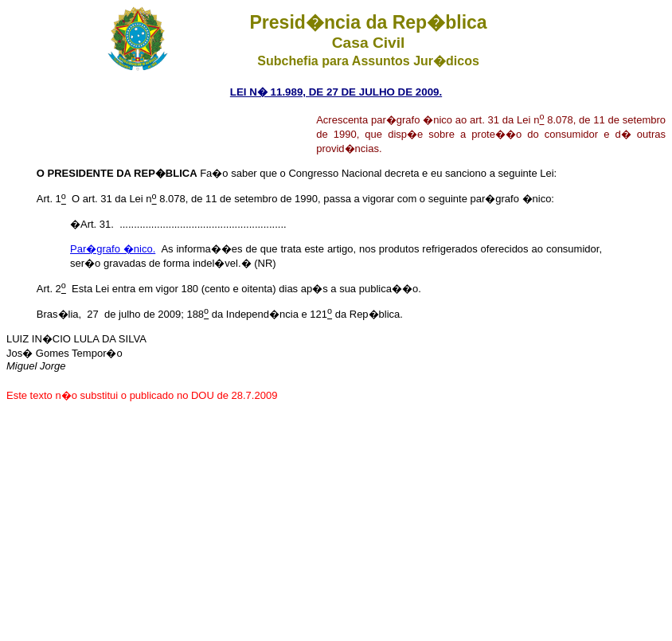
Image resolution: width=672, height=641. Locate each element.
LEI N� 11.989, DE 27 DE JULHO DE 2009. (336, 92)
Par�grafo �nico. (113, 249)
